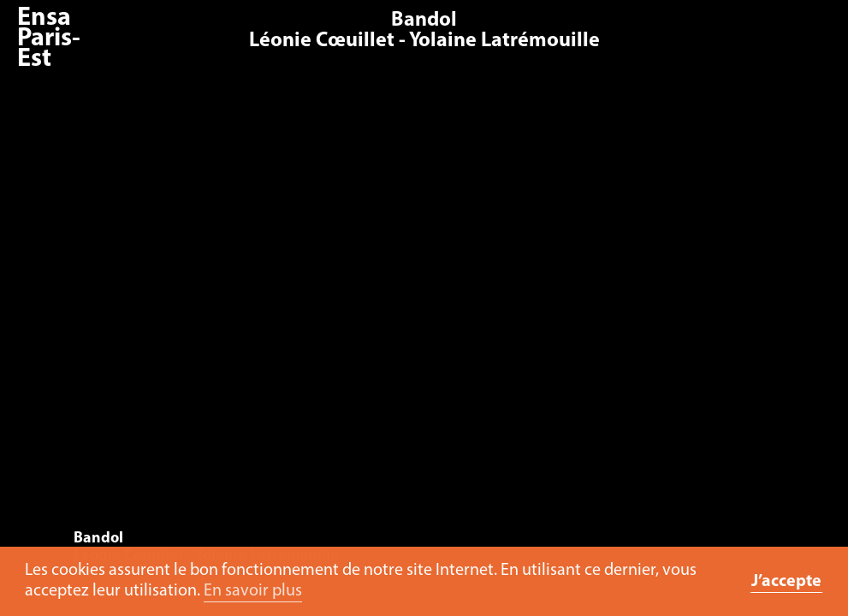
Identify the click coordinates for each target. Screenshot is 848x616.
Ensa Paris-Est (49, 39)
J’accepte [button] (786, 582)
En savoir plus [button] (253, 591)
